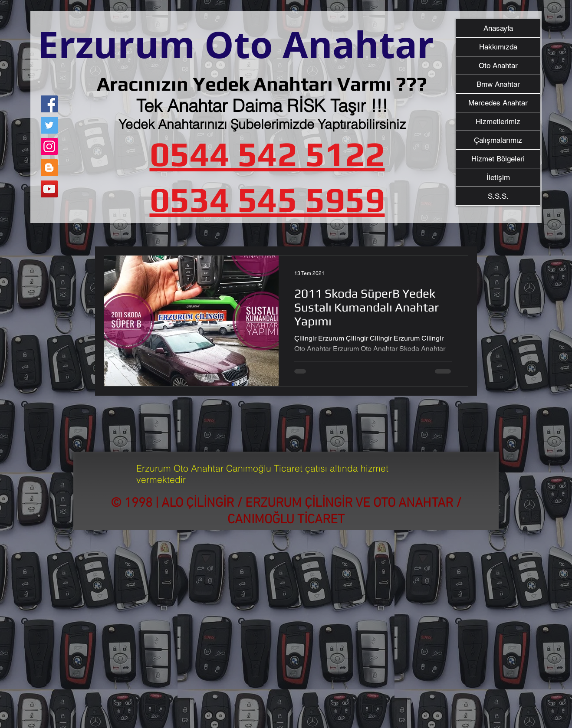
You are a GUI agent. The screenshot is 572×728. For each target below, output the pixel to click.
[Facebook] (49, 104)
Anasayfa (498, 28)
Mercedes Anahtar (498, 103)
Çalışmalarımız (498, 140)
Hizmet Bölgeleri (498, 159)
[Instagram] (49, 146)
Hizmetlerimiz (498, 121)
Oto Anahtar (498, 66)
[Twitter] (49, 125)
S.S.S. (498, 196)
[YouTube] (49, 189)
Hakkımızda (498, 47)
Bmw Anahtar (498, 84)
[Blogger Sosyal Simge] (49, 168)
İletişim (498, 177)
